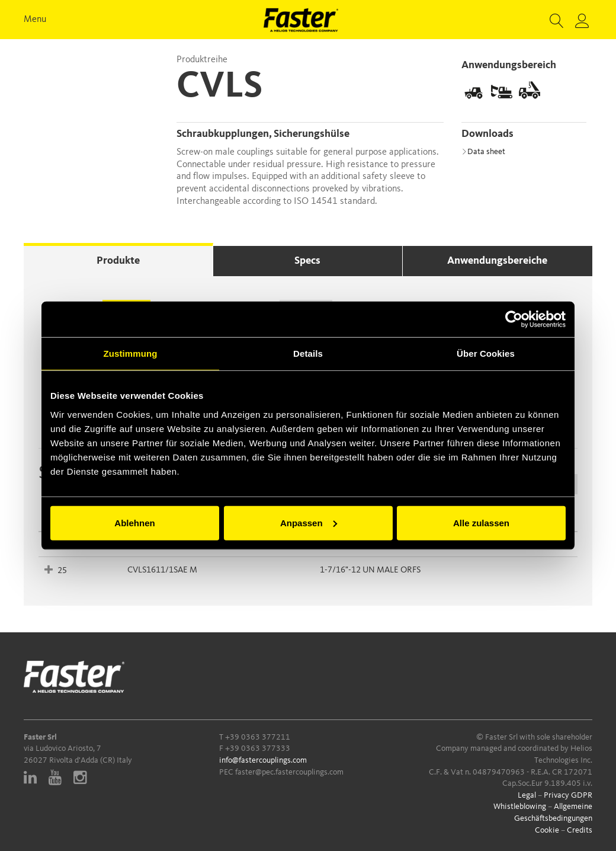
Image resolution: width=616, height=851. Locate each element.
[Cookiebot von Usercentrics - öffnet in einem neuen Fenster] (514, 319)
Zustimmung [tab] (131, 353)
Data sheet (483, 152)
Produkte (118, 261)
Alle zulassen (481, 522)
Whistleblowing (520, 807)
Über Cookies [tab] (486, 353)
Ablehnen (134, 522)
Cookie (547, 830)
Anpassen (309, 522)
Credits (580, 830)
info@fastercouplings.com (263, 760)
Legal (527, 795)
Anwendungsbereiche (497, 261)
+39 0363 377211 (258, 737)
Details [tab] (308, 353)
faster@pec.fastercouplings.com (289, 772)
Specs (307, 261)
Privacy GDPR (568, 795)
